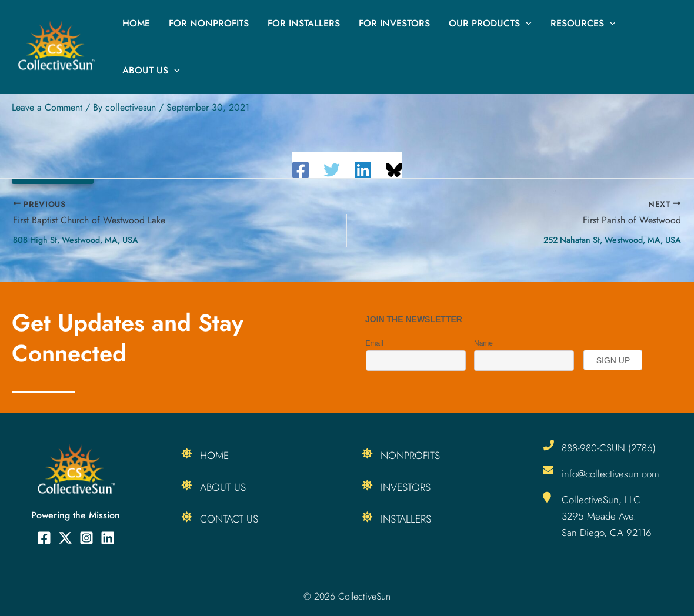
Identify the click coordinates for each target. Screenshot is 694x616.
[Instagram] (86, 538)
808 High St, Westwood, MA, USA (76, 240)
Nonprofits (411, 456)
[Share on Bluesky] (394, 170)
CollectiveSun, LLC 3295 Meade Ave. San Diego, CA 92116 (607, 516)
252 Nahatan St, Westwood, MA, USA (612, 240)
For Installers (304, 23)
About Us (151, 71)
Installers (406, 519)
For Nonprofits (209, 23)
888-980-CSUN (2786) (609, 448)
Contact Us (229, 519)
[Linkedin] (363, 170)
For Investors (394, 23)
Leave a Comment (47, 107)
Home (136, 23)
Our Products (490, 24)
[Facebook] (301, 170)
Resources (583, 24)
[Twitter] (332, 170)
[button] (526, 24)
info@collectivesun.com (610, 474)
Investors (406, 487)
